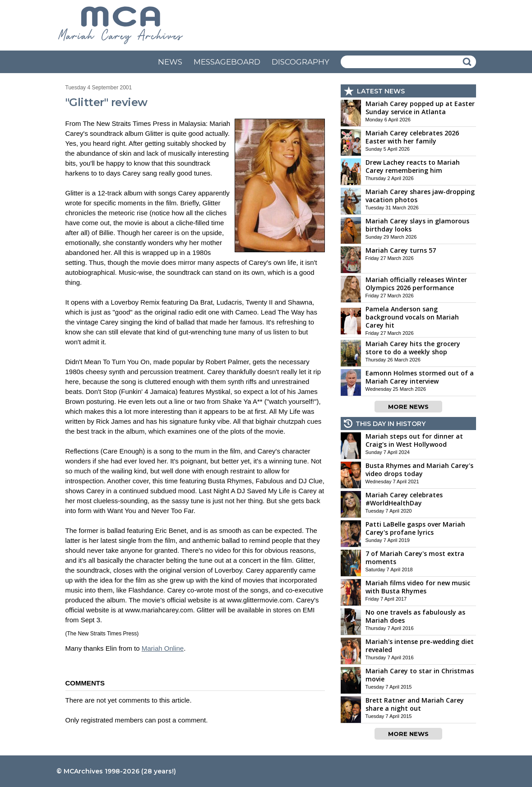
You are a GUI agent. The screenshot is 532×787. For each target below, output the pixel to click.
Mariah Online (163, 648)
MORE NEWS (408, 407)
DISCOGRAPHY (301, 62)
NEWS (170, 62)
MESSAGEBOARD (227, 62)
